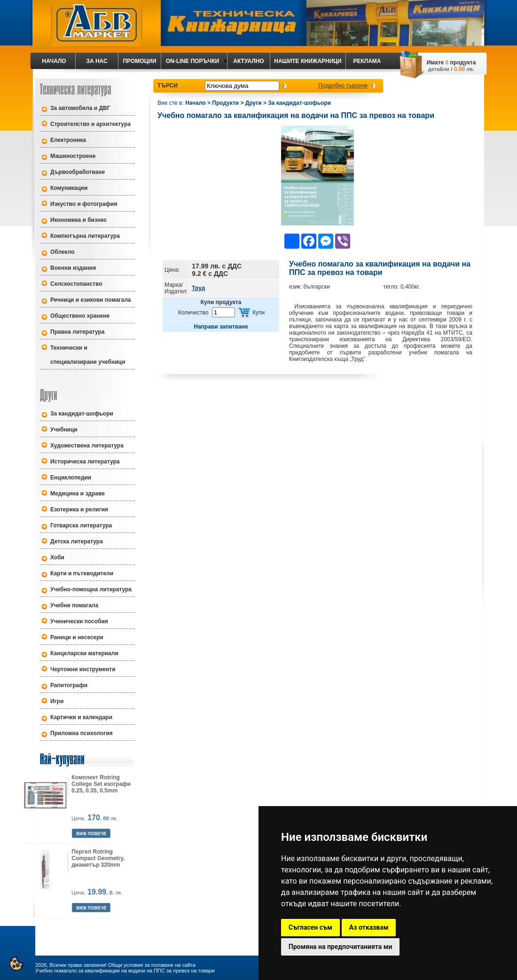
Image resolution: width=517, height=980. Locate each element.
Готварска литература (81, 525)
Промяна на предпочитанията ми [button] (340, 947)
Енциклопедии (71, 478)
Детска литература (77, 541)
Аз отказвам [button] (369, 927)
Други (254, 103)
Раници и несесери (77, 637)
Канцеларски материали (84, 653)
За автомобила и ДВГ (80, 108)
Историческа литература (85, 462)
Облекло (63, 252)
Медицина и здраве (78, 494)
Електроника (68, 140)
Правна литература (78, 332)
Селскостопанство (76, 284)
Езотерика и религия (79, 510)
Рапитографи (69, 685)
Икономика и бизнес (78, 220)
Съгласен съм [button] (310, 927)
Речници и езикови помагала (91, 300)
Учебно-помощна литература (91, 589)
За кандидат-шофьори (82, 414)
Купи (258, 313)
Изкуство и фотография (84, 204)
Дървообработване (78, 172)
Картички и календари (81, 717)
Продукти (225, 103)
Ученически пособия (79, 621)
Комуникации (69, 188)
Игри (57, 701)
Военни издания (73, 268)
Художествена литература (87, 446)
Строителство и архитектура (90, 124)
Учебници (64, 430)
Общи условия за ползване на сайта (152, 965)
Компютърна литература (85, 236)
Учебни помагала (74, 605)
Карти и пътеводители (82, 573)
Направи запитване (221, 327)
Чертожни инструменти (83, 669)
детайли (439, 69)
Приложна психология (82, 733)
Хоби (57, 557)
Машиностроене (73, 156)
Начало (195, 103)
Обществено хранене (80, 316)
